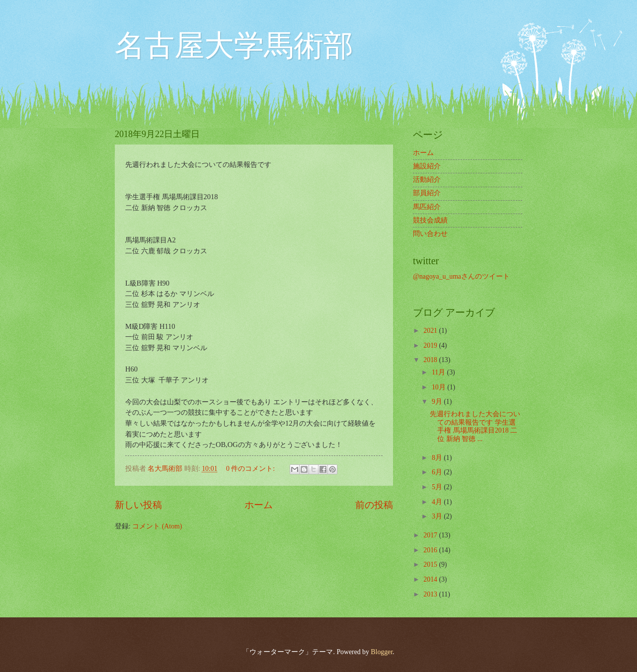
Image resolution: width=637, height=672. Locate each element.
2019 (431, 345)
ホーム (259, 505)
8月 (438, 458)
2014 (431, 579)
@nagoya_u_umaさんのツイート (461, 276)
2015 (431, 564)
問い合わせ (430, 234)
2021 (431, 331)
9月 (438, 402)
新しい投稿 (138, 505)
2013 (431, 594)
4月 (438, 502)
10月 (439, 387)
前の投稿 (374, 505)
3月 (438, 516)
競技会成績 (430, 220)
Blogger (382, 652)
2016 (431, 550)
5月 (438, 487)
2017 (431, 535)
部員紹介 (427, 193)
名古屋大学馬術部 (234, 46)
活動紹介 (427, 180)
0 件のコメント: (251, 469)
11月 (439, 372)
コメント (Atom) (157, 526)
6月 (438, 472)
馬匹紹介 (427, 207)
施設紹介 (427, 166)
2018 (431, 360)
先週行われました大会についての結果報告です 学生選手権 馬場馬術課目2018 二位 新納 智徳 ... (475, 426)
